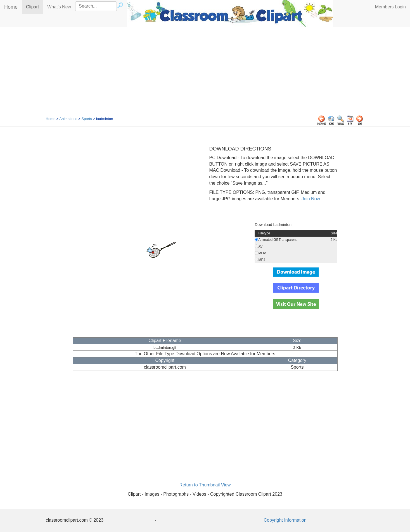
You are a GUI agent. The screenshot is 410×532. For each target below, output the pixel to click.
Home (11, 7)
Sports (87, 119)
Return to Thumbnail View (205, 485)
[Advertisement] (205, 72)
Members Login (390, 7)
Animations (68, 119)
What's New (59, 7)
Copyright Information (285, 520)
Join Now (310, 199)
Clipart (35, 7)
